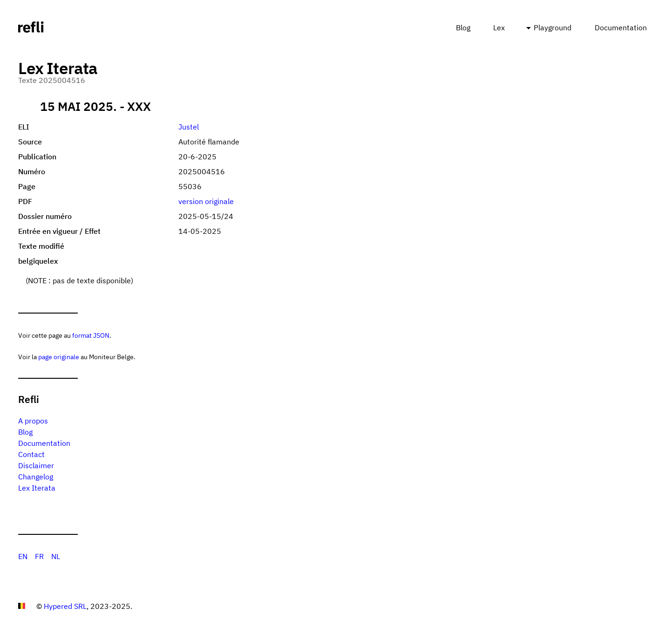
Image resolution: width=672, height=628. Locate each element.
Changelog (36, 477)
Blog (463, 27)
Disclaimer (36, 465)
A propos (33, 421)
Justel (189, 127)
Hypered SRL (65, 606)
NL (56, 556)
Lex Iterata (37, 488)
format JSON (91, 335)
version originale (206, 201)
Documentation (621, 27)
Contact (31, 454)
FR (39, 556)
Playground (553, 27)
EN (23, 556)
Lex (499, 27)
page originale (59, 357)
